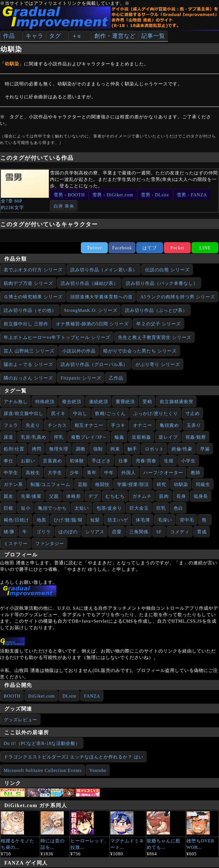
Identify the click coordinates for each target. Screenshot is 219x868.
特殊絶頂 (45, 402)
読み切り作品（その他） (30, 310)
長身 (181, 496)
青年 (92, 473)
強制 (98, 449)
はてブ (150, 248)
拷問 (37, 449)
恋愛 (117, 532)
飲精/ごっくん (110, 413)
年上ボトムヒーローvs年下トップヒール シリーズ (57, 337)
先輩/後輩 (31, 496)
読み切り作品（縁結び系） (89, 283)
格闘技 (102, 484)
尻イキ (58, 413)
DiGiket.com (41, 696)
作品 (9, 36)
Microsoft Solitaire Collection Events (43, 770)
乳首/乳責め (34, 437)
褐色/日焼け (16, 520)
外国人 (129, 473)
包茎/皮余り (109, 508)
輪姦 (119, 437)
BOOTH (12, 696)
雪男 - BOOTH (69, 195)
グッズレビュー (20, 720)
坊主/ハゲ (118, 520)
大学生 (55, 473)
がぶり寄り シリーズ (158, 364)
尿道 (8, 437)
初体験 (77, 461)
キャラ (35, 36)
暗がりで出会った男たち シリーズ (140, 351)
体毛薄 (143, 520)
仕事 (123, 461)
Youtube (98, 770)
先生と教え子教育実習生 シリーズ (155, 337)
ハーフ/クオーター (163, 473)
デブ (93, 496)
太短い (82, 508)
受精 (147, 402)
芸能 (83, 484)
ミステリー (16, 544)
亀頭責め (169, 425)
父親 (54, 496)
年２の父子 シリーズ (159, 324)
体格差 (74, 496)
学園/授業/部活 (133, 484)
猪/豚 (9, 532)
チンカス (57, 425)
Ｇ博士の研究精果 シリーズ (33, 297)
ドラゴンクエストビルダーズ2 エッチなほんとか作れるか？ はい (74, 757)
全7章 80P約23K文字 (25, 190)
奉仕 (8, 461)
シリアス (95, 532)
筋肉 (164, 496)
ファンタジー (50, 544)
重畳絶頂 (125, 402)
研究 (161, 484)
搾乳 (59, 437)
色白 (178, 508)
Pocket (178, 248)
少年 (75, 473)
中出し (80, 413)
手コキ (118, 425)
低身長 (201, 496)
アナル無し (16, 402)
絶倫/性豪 (182, 449)
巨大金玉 (139, 508)
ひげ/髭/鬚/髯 (68, 520)
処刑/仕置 (14, 449)
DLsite (69, 696)
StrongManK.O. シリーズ (91, 310)
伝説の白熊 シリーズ (167, 270)
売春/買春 (146, 461)
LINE (205, 248)
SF (159, 532)
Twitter (94, 248)
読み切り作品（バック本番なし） (162, 283)
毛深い (165, 520)
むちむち (115, 496)
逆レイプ (168, 437)
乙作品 (116, 378)
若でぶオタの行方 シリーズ (33, 270)
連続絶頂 (98, 402)
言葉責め (52, 461)
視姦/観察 (196, 437)
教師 (196, 473)
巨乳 (161, 508)
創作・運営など (115, 36)
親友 (8, 496)
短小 (26, 508)
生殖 (169, 461)
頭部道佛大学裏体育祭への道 (101, 297)
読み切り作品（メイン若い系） (104, 270)
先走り (33, 425)
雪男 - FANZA (192, 195)
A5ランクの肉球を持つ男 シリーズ (178, 297)
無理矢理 (59, 449)
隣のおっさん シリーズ (28, 378)
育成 (202, 532)
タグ (55, 36)
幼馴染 (181, 484)
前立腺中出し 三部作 (26, 324)
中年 (109, 473)
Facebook (122, 248)
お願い (28, 461)
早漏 (205, 449)
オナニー (143, 425)
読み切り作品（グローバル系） (94, 364)
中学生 (11, 473)
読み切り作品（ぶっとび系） (156, 310)
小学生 (188, 461)
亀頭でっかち (52, 508)
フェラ (11, 425)
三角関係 (139, 532)
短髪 (95, 520)
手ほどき (101, 461)
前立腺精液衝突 (177, 402)
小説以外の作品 (79, 351)
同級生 (203, 484)
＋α (76, 36)
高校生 (33, 473)
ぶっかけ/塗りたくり (156, 413)
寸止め (193, 413)
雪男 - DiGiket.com (113, 195)
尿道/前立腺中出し (24, 413)
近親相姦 (141, 437)
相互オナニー (89, 425)
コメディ (180, 532)
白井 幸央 (64, 206)
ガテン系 (13, 484)
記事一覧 (153, 36)
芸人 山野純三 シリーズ (29, 351)
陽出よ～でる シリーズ (28, 364)
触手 (132, 449)
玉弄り (194, 425)
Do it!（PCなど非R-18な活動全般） (42, 743)
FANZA (92, 696)
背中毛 (187, 520)
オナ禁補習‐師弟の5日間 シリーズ (92, 324)
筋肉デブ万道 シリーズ (28, 283)
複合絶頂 (72, 402)
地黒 (41, 520)
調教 (81, 449)
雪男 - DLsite (155, 195)
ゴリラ (44, 532)
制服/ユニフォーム (50, 484)
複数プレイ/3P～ (89, 437)
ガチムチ (142, 496)
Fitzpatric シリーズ (81, 378)
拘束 (115, 449)
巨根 (8, 508)
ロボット (154, 449)
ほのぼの (68, 532)
